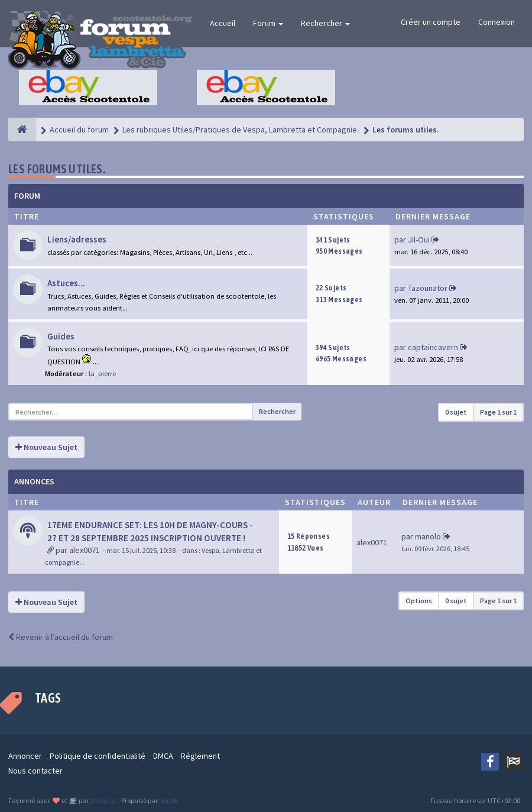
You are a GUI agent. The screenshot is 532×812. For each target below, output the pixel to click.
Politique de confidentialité (98, 756)
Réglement (200, 756)
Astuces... (66, 283)
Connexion (497, 22)
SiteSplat (103, 800)
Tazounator (428, 288)
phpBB (168, 800)
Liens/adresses (77, 239)
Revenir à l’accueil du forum (61, 637)
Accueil (223, 23)
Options (419, 601)
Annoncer (25, 756)
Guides (61, 336)
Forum (268, 23)
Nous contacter (35, 771)
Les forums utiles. (57, 169)
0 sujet (456, 412)
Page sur (498, 412)
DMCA (163, 756)
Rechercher (325, 23)
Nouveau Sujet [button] (46, 447)
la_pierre (102, 373)
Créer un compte (431, 22)
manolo (428, 536)
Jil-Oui (419, 240)
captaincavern (433, 347)
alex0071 (85, 550)
